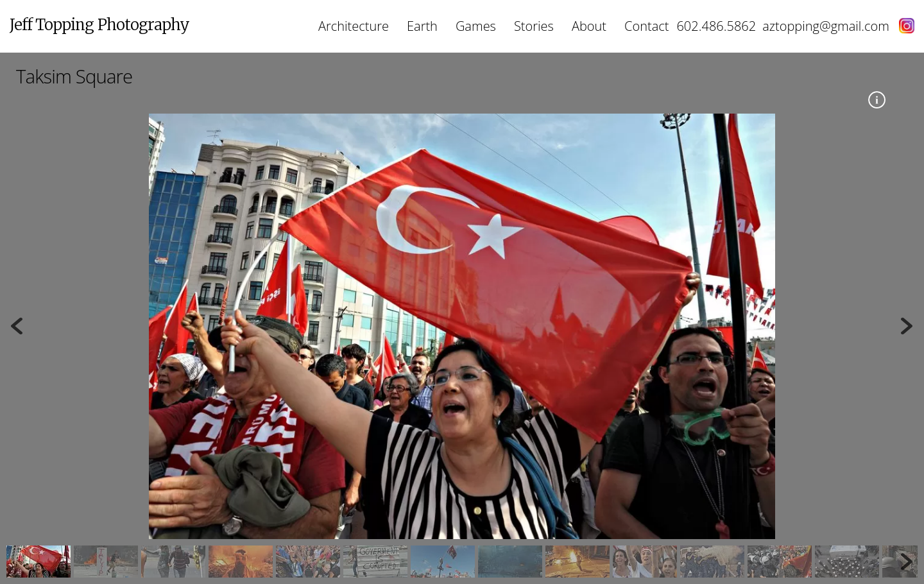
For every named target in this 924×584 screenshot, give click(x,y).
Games (476, 26)
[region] (462, 346)
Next (908, 326)
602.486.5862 (716, 26)
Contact (646, 26)
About (589, 26)
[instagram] (902, 26)
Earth (422, 26)
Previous (16, 326)
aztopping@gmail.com (826, 26)
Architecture (354, 26)
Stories (534, 26)
